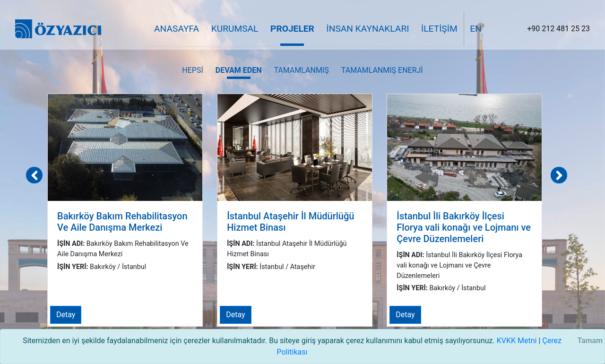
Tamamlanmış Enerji (382, 70)
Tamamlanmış (301, 70)
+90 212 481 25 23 (558, 29)
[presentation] (34, 175)
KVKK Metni (517, 341)
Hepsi (192, 70)
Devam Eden (239, 70)
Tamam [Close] (590, 341)
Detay (66, 315)
